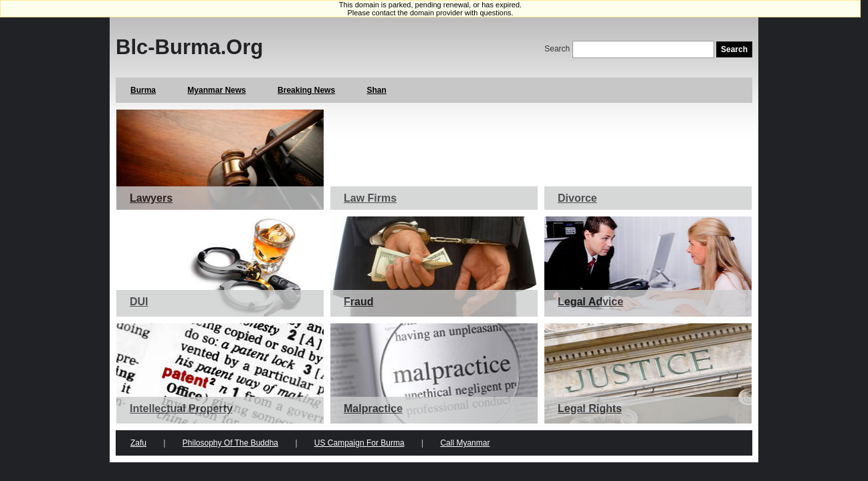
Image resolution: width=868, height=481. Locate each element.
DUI (139, 302)
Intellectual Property (181, 409)
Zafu (138, 443)
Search (557, 49)
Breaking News (306, 90)
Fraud (358, 302)
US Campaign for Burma (359, 443)
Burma (143, 90)
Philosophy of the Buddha (230, 443)
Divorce (577, 198)
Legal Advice (590, 302)
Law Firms (370, 198)
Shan (376, 90)
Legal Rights (590, 409)
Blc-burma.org (189, 47)
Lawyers (151, 198)
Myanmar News (216, 90)
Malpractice (373, 409)
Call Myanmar (465, 443)
